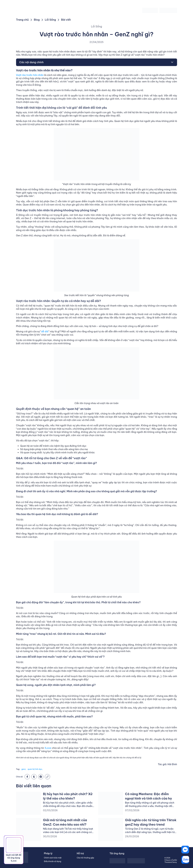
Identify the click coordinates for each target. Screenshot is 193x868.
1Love (48, 748)
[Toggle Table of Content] (171, 62)
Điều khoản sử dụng (53, 861)
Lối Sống (50, 20)
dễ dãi (45, 331)
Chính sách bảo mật (53, 858)
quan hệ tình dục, (35, 769)
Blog (37, 20)
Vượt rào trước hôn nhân (30, 75)
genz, (24, 769)
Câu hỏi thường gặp (85, 858)
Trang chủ (22, 20)
